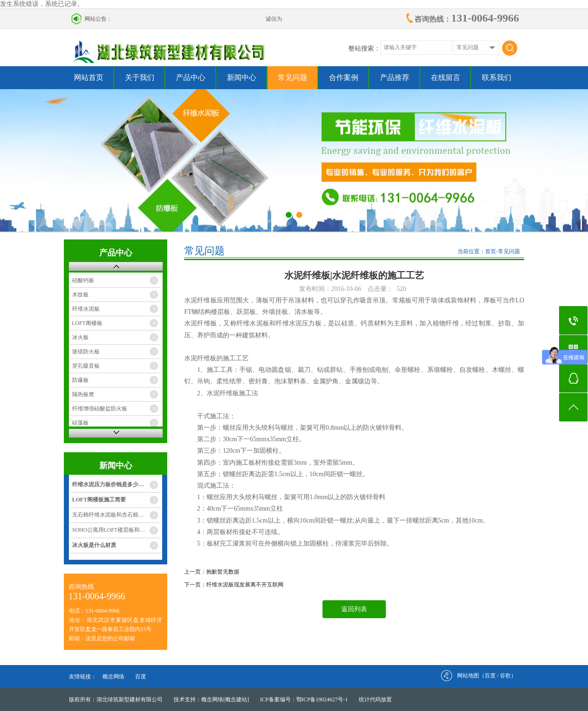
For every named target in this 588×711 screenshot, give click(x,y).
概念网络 (113, 677)
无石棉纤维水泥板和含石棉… (108, 515)
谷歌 (505, 676)
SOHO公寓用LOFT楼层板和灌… (111, 530)
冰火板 (80, 337)
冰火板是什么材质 (94, 545)
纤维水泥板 (86, 309)
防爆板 (80, 380)
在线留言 (446, 77)
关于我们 (140, 77)
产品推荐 (395, 77)
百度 (141, 677)
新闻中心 (242, 77)
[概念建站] (236, 700)
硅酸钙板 (83, 280)
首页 (491, 251)
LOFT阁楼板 (87, 323)
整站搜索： (364, 48)
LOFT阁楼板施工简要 (99, 500)
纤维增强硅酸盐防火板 (100, 409)
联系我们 (497, 77)
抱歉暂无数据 (223, 572)
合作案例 (344, 77)
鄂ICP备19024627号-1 (322, 700)
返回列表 (354, 609)
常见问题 (293, 77)
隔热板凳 (83, 394)
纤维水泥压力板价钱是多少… (108, 484)
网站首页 (89, 77)
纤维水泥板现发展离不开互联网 (245, 585)
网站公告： (98, 19)
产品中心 (191, 77)
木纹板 (80, 295)
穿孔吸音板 (86, 366)
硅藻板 (80, 423)
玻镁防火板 (86, 352)
